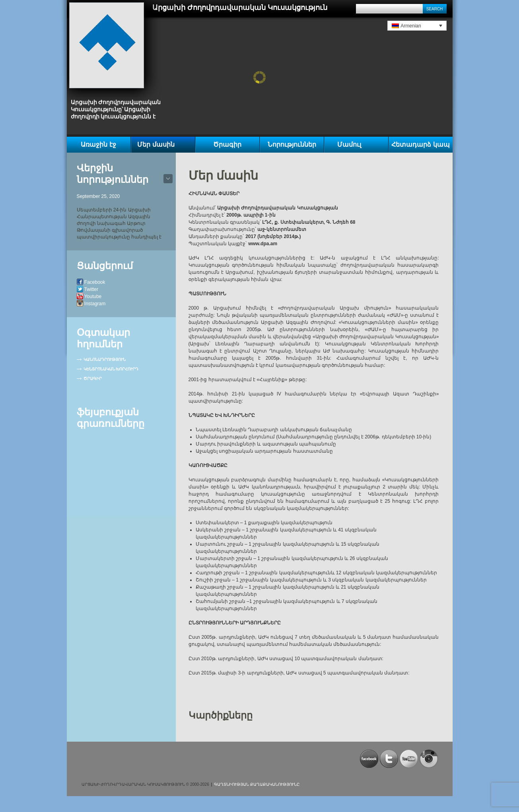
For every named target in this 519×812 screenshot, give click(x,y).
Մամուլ (349, 144)
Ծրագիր (227, 144)
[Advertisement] (175, 762)
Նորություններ (292, 144)
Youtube (93, 297)
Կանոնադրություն (105, 359)
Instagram (95, 304)
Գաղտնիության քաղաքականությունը (257, 784)
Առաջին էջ (98, 144)
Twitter (91, 289)
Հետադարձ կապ (420, 144)
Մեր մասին (156, 144)
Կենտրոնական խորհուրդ (111, 369)
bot (168, 179)
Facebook (95, 282)
